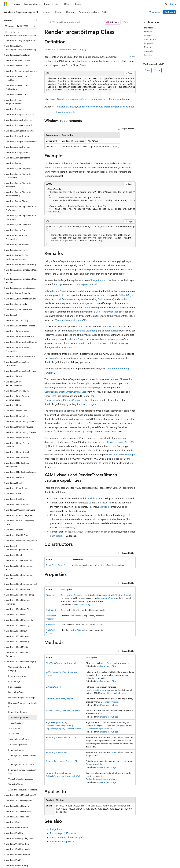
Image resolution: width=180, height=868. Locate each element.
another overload (111, 331)
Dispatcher (51, 595)
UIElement (113, 737)
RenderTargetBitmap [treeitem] (20, 707)
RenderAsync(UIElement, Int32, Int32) (63, 737)
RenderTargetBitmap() (56, 565)
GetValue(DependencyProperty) (60, 699)
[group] (90, 84)
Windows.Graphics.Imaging (69, 320)
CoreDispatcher (76, 595)
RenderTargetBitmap (110, 565)
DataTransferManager (107, 312)
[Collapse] (36, 20)
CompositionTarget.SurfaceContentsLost (65, 392)
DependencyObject (78, 99)
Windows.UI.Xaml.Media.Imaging (67, 22)
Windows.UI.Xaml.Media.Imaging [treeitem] (19, 659)
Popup (106, 507)
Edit (132, 56)
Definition (149, 28)
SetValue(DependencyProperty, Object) (64, 761)
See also (148, 55)
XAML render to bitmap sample (66, 837)
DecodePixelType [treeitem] (16, 682)
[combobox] (20, 26)
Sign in (173, 4)
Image (59, 284)
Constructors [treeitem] (17, 713)
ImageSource (98, 99)
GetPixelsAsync (126, 295)
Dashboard (170, 12)
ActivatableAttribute (66, 107)
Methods (148, 47)
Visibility (93, 498)
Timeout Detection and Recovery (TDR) (79, 387)
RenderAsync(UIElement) (84, 331)
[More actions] (133, 22)
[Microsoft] (5, 4)
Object (61, 99)
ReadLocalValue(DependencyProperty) (63, 710)
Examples (148, 32)
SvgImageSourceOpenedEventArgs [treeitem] (22, 761)
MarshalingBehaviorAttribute (119, 107)
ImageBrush (85, 284)
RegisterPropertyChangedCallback (101, 779)
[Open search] (166, 4)
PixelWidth (113, 454)
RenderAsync (59, 291)
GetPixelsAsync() (53, 687)
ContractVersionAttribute (90, 107)
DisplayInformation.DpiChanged (78, 431)
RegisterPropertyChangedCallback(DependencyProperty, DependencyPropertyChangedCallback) (64, 725)
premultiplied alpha (110, 693)
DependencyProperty (115, 725)
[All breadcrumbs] (47, 22)
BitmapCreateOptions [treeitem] (18, 666)
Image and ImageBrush (62, 841)
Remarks (148, 36)
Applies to (149, 51)
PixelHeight (129, 454)
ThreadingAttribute (65, 112)
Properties (149, 43)
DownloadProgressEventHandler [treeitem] (23, 695)
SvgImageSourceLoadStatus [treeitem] (21, 754)
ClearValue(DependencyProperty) (61, 663)
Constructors (150, 39)
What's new (155, 12)
